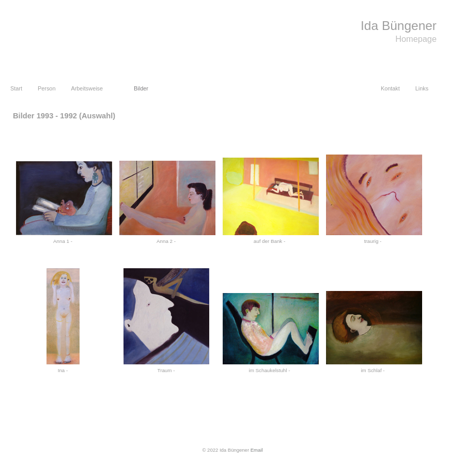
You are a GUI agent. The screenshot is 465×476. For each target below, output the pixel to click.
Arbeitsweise (87, 88)
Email (257, 450)
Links (422, 88)
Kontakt (390, 88)
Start (16, 88)
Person (47, 88)
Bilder (141, 88)
